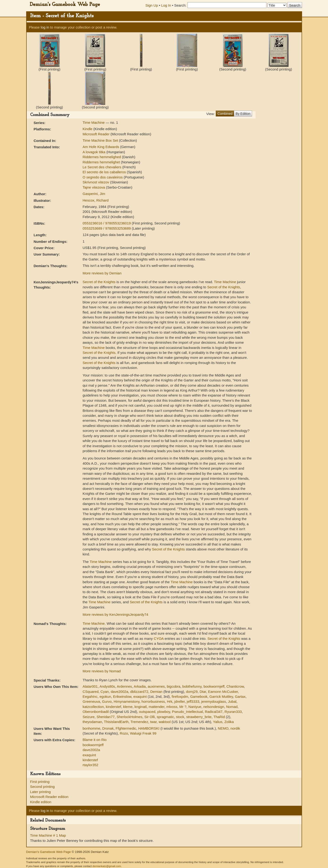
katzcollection (93, 707)
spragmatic (165, 717)
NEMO (223, 728)
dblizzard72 (139, 692)
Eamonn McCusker (223, 692)
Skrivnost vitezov (96, 182)
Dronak (108, 728)
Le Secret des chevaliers (102, 167)
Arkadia (140, 686)
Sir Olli (149, 717)
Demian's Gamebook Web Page (65, 5)
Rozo (124, 733)
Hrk (170, 701)
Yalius (218, 722)
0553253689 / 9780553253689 (107, 228)
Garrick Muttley (221, 696)
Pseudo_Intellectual (187, 712)
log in (45, 27)
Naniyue (195, 707)
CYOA (159, 639)
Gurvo (107, 701)
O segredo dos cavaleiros (103, 177)
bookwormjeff (214, 686)
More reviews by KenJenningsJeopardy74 (115, 614)
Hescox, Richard (95, 200)
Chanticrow (235, 686)
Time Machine (94, 122)
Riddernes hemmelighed (102, 157)
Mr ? (183, 707)
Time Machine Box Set (101, 140)
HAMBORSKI (149, 728)
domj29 (192, 692)
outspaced (147, 712)
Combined (225, 114)
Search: (180, 5)
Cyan (105, 692)
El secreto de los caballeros (105, 172)
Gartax (240, 696)
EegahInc (90, 696)
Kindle (87, 129)
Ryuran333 (233, 712)
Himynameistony (127, 701)
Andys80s (107, 686)
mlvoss (172, 707)
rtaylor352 (90, 765)
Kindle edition (41, 802)
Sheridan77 (106, 717)
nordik (235, 728)
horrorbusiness (153, 701)
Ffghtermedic (126, 728)
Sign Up (152, 5)
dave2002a (119, 692)
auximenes (156, 686)
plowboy (164, 712)
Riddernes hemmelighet (102, 162)
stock (180, 717)
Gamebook (199, 696)
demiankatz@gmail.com (107, 866)
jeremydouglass (214, 701)
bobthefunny (192, 686)
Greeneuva (91, 701)
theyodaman (92, 722)
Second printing (42, 787)
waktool (165, 722)
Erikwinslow (122, 696)
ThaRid (219, 717)
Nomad (232, 707)
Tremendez (139, 722)
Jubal (232, 701)
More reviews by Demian (102, 273)
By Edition (243, 114)
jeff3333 (193, 701)
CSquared (91, 692)
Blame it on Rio (95, 740)
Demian (156, 692)
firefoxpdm (180, 696)
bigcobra (174, 686)
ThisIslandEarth (116, 722)
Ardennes (124, 686)
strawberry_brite (199, 717)
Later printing (41, 792)
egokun (105, 696)
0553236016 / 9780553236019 (107, 223)
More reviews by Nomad (102, 671)
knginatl (141, 707)
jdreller (179, 701)
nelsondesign (214, 707)
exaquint (140, 696)
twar (154, 722)
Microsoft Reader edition (49, 797)
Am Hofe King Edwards (101, 147)
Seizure (89, 717)
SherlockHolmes (130, 717)
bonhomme (91, 728)
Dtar (203, 692)
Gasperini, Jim (94, 194)
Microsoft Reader (96, 134)
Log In (166, 5)
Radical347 (214, 712)
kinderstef (114, 707)
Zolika (229, 722)
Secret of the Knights (99, 282)
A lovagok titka (94, 152)
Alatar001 (90, 686)
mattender (156, 707)
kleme (128, 707)
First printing (40, 782)
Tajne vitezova (94, 187)
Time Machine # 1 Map (48, 835)
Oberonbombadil (96, 712)
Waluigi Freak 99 (143, 733)
